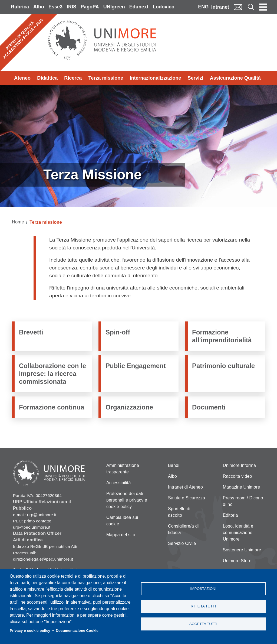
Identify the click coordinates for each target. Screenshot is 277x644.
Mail (238, 7)
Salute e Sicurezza (187, 498)
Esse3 (55, 7)
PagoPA (90, 7)
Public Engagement (136, 366)
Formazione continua (52, 407)
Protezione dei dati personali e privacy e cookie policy (127, 500)
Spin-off (118, 332)
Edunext (139, 7)
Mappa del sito (121, 535)
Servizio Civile (182, 543)
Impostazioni (203, 589)
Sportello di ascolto (179, 512)
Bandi (174, 465)
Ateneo (22, 78)
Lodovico (164, 7)
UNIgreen (114, 7)
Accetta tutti (203, 624)
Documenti (209, 407)
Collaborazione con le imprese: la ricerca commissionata (52, 374)
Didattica (47, 78)
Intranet (220, 7)
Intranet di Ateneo (185, 487)
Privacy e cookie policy (30, 631)
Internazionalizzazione (155, 78)
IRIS (72, 7)
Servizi (196, 78)
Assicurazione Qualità (235, 78)
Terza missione (106, 78)
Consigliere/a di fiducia (183, 529)
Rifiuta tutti (203, 606)
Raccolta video (238, 476)
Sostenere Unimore (242, 550)
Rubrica (20, 7)
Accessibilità (119, 483)
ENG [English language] (203, 7)
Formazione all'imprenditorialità (222, 336)
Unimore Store (237, 561)
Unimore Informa (239, 465)
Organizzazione (129, 407)
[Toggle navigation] (263, 7)
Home (18, 222)
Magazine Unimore (241, 487)
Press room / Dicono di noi (243, 501)
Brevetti (31, 332)
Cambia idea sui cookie (122, 521)
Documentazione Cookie (77, 631)
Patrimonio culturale (223, 366)
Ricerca (73, 78)
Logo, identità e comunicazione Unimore (238, 533)
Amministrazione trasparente (123, 469)
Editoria (230, 515)
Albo (39, 7)
